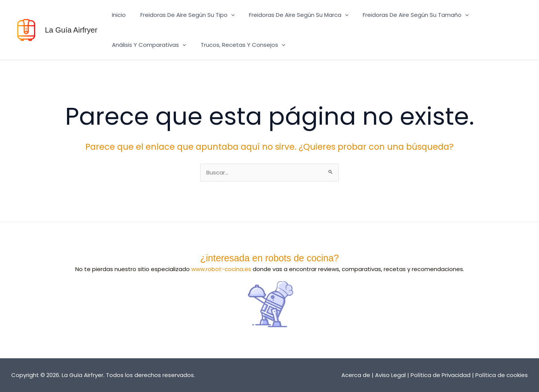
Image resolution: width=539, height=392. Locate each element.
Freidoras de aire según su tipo (183, 15)
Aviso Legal (390, 375)
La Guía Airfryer (71, 30)
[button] (226, 15)
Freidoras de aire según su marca (291, 15)
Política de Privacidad (441, 375)
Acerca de (356, 375)
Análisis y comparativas (147, 45)
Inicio (117, 15)
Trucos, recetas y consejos (238, 45)
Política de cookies (502, 375)
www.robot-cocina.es (221, 269)
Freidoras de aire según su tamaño (405, 15)
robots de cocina (299, 258)
